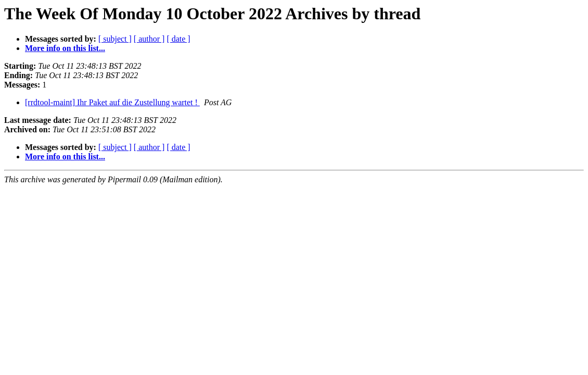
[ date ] (178, 39)
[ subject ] (115, 39)
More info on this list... (65, 48)
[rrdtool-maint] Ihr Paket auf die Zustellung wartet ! (112, 102)
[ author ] (149, 39)
